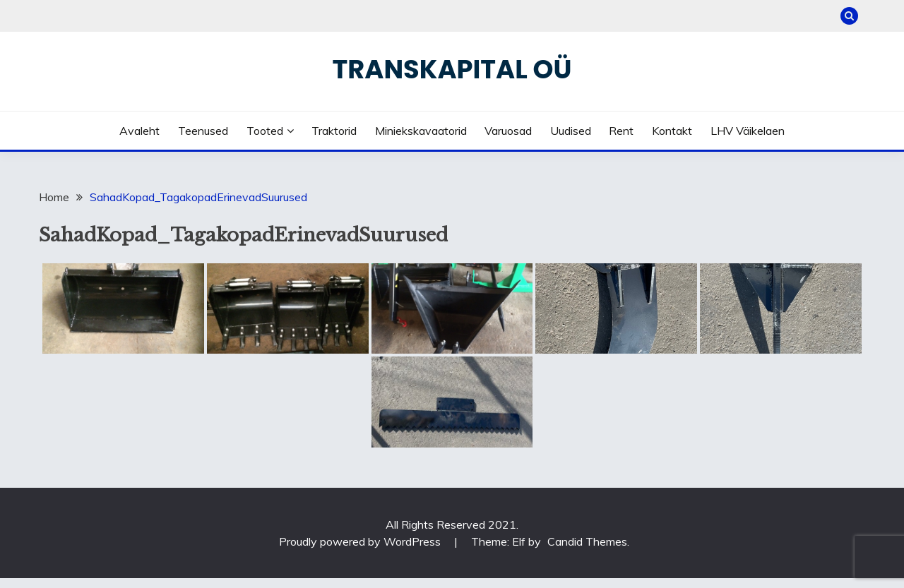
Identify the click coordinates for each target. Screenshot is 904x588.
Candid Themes (587, 541)
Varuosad (508, 131)
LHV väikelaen (748, 131)
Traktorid (334, 131)
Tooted (265, 131)
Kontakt (672, 131)
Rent (621, 131)
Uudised (571, 131)
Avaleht (139, 131)
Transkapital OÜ (452, 69)
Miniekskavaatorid (421, 131)
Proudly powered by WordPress (361, 541)
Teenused (203, 131)
